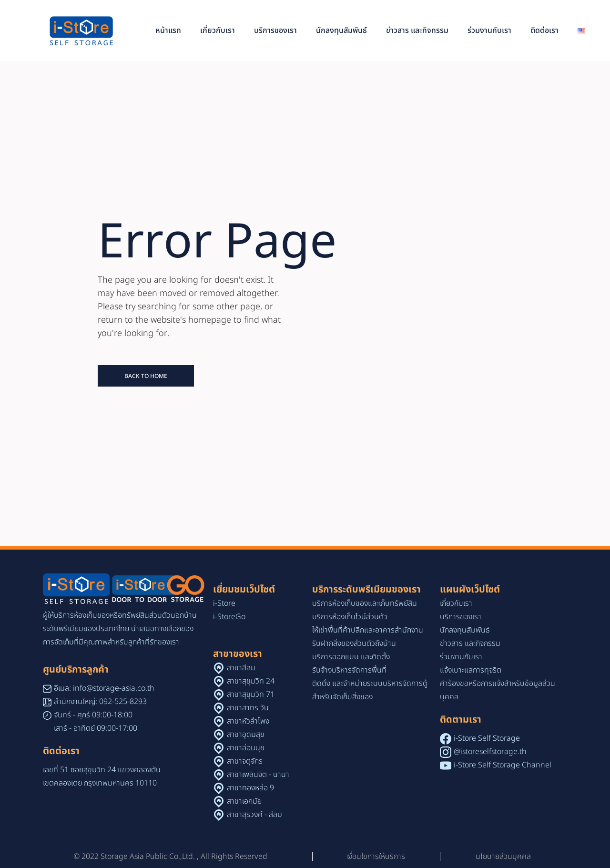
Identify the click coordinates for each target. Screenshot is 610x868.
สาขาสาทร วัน (248, 708)
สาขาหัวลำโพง (248, 721)
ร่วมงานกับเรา (461, 657)
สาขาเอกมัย (244, 801)
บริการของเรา (461, 617)
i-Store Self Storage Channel (503, 765)
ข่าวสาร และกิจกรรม (470, 643)
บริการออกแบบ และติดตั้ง (351, 657)
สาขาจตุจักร (245, 761)
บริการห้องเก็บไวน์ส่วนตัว (350, 617)
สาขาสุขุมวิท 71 (251, 694)
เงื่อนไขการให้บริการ (376, 857)
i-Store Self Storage (487, 738)
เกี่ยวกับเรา (456, 603)
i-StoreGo (229, 617)
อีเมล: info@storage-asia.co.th (104, 688)
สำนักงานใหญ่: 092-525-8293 (100, 702)
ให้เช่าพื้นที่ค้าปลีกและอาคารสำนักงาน (368, 630)
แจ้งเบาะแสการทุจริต (471, 670)
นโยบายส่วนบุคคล (503, 857)
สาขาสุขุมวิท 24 (251, 681)
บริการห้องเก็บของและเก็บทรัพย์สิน (365, 603)
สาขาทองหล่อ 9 (250, 788)
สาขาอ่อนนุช (246, 748)
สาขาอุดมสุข (246, 735)
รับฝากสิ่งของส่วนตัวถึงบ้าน (354, 643)
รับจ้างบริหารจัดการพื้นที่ (349, 670)
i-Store (224, 603)
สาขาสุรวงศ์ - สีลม (254, 815)
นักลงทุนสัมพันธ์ (465, 630)
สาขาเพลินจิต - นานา (258, 775)
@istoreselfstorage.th (490, 752)
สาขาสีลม (241, 668)
